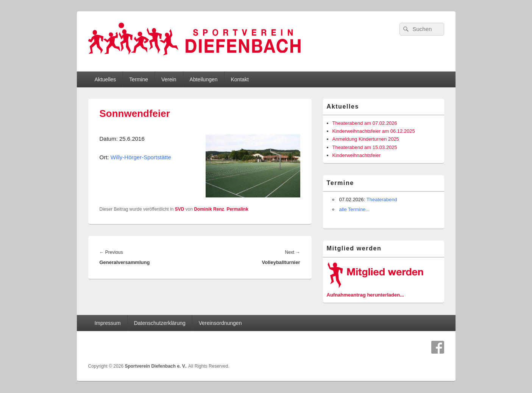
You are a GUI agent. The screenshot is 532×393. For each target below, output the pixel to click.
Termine (139, 79)
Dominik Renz (209, 209)
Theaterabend (382, 200)
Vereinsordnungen (220, 323)
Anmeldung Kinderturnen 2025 (366, 139)
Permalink (237, 209)
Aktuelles (105, 79)
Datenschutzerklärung (160, 323)
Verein (169, 79)
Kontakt (239, 79)
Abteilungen (204, 79)
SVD (180, 209)
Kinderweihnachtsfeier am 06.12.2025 (374, 131)
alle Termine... (355, 209)
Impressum (107, 323)
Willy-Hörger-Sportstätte (141, 157)
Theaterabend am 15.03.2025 (365, 147)
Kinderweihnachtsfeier (357, 155)
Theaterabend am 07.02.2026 (365, 123)
